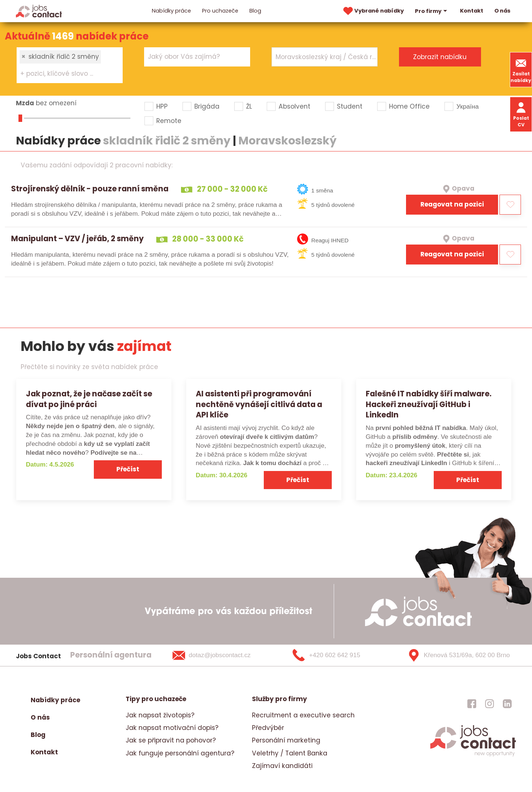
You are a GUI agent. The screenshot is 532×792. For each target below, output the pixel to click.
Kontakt (472, 11)
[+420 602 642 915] (338, 655)
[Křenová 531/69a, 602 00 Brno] (456, 655)
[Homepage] (39, 11)
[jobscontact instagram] (490, 704)
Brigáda (207, 106)
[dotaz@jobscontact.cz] (221, 655)
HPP (162, 106)
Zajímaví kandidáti (282, 766)
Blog (255, 11)
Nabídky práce (171, 11)
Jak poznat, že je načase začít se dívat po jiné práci (89, 399)
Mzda (25, 103)
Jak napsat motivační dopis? (172, 728)
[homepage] (473, 756)
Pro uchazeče (220, 11)
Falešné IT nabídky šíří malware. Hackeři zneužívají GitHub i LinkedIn (429, 404)
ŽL (249, 106)
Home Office (409, 106)
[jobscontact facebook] (472, 704)
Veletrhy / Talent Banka (290, 753)
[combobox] (70, 65)
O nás (502, 11)
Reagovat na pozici (452, 204)
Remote (169, 121)
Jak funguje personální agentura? (180, 753)
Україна (467, 106)
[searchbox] (65, 74)
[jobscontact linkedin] (507, 704)
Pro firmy (432, 11)
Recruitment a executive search (303, 715)
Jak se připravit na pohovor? (171, 740)
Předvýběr (268, 728)
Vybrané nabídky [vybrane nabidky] (373, 11)
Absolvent (294, 106)
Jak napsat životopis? (160, 715)
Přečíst (128, 469)
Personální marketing (286, 740)
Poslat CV (521, 114)
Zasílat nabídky (521, 70)
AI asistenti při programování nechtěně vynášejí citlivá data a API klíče (259, 404)
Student (350, 106)
